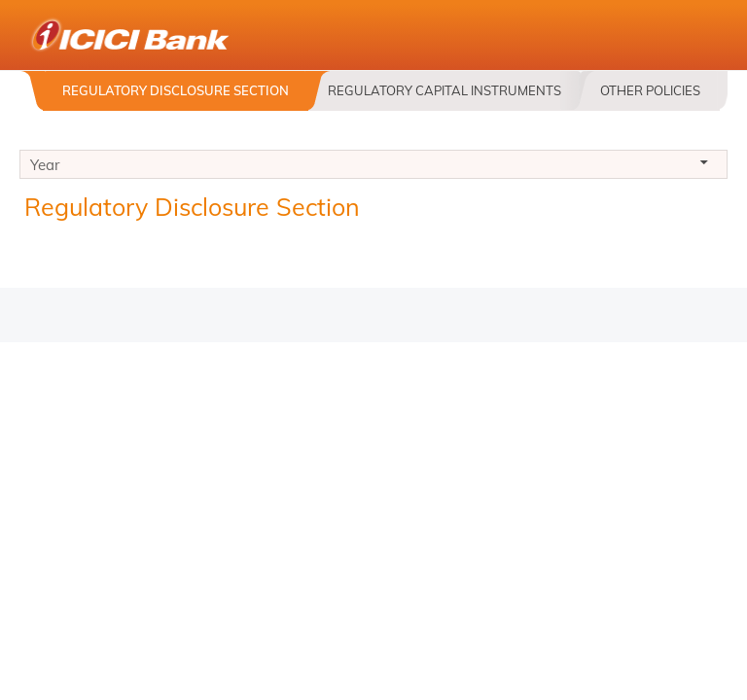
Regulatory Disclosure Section (176, 90)
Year (373, 167)
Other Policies (650, 90)
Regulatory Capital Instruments (445, 90)
